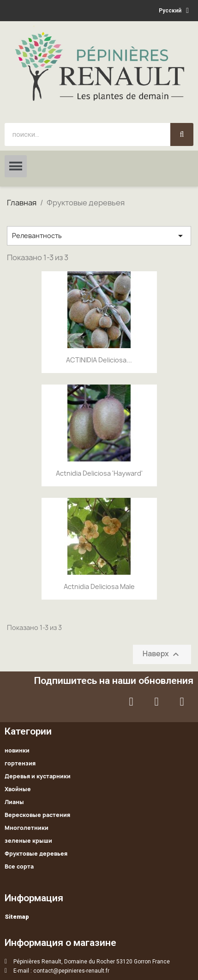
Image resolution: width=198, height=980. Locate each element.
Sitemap (17, 917)
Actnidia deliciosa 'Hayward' (99, 473)
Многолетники (27, 828)
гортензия (20, 763)
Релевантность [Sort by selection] (99, 236)
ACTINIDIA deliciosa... (99, 360)
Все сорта (19, 866)
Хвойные (18, 789)
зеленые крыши (28, 841)
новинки (17, 750)
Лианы (14, 802)
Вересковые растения (37, 815)
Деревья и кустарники (38, 776)
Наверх (162, 655)
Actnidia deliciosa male (99, 586)
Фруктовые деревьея (36, 854)
